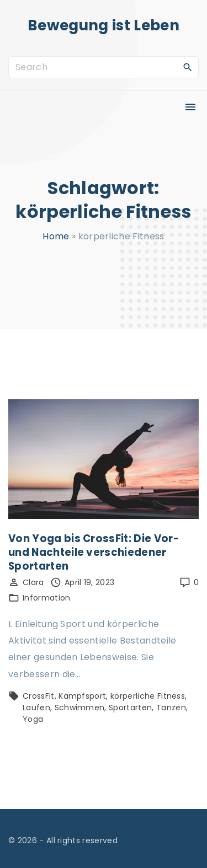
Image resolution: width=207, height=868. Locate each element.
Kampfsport (82, 696)
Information (47, 598)
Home (56, 236)
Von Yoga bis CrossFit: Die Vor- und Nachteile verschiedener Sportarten (94, 552)
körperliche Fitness (148, 696)
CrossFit (39, 696)
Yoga (33, 719)
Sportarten (130, 708)
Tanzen (171, 708)
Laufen (36, 708)
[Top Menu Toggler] (190, 107)
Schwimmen (80, 708)
